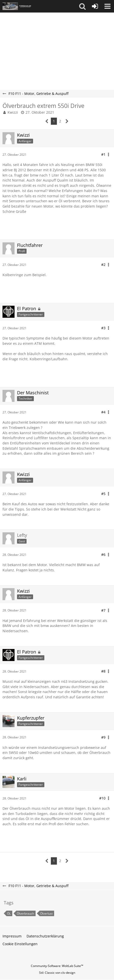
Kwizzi (13, 112)
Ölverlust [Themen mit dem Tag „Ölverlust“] (46, 914)
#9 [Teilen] (103, 737)
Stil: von (57, 973)
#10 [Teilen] (102, 798)
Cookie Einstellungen (20, 944)
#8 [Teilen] (103, 671)
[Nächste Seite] (67, 121)
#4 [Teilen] (103, 412)
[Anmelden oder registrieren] (95, 6)
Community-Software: (57, 966)
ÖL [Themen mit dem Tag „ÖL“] (9, 914)
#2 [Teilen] (103, 265)
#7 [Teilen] (103, 610)
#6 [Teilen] (103, 554)
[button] (82, 6)
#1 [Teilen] (103, 154)
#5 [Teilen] (103, 494)
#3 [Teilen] (103, 328)
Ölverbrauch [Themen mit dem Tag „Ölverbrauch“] (25, 914)
